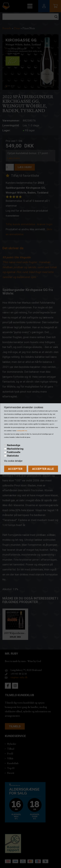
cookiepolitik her (22, 431)
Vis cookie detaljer (13, 461)
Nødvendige (14, 445)
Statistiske (13, 456)
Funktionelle (14, 452)
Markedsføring (15, 449)
